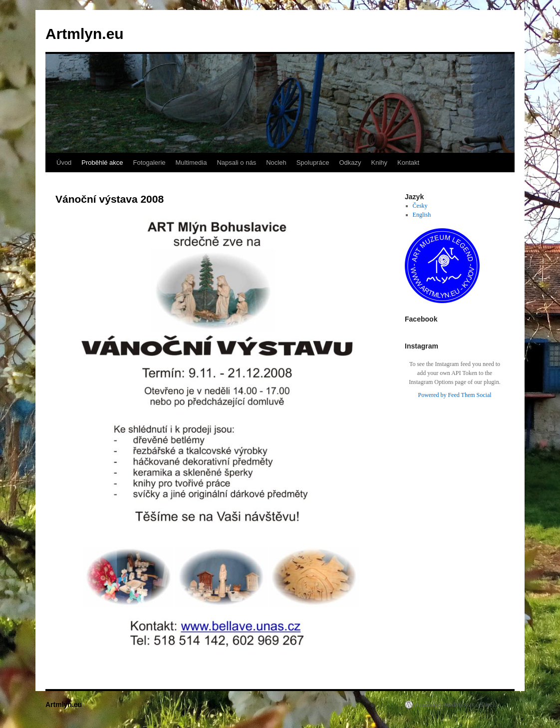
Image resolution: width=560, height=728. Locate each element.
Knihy (380, 163)
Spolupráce (313, 163)
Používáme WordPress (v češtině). (455, 705)
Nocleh (276, 163)
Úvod (64, 163)
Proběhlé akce (102, 163)
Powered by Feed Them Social (454, 395)
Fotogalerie (149, 163)
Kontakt (408, 163)
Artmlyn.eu (85, 34)
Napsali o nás (236, 163)
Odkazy (350, 163)
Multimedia (191, 163)
